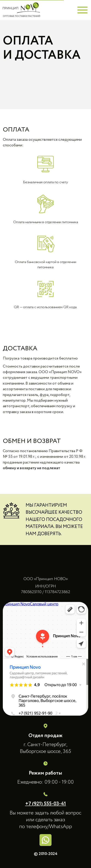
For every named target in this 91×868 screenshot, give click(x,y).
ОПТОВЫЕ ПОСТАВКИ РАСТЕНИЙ (22, 16)
